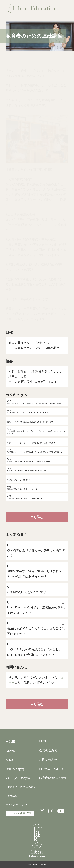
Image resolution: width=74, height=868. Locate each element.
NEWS (10, 751)
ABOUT (11, 760)
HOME (10, 742)
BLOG (43, 741)
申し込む (37, 517)
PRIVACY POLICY (51, 769)
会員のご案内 (48, 750)
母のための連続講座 (19, 778)
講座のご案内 (15, 769)
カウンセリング (17, 805)
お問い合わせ (48, 760)
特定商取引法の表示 (53, 778)
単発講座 (12, 796)
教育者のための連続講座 (21, 787)
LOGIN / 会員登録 (20, 813)
